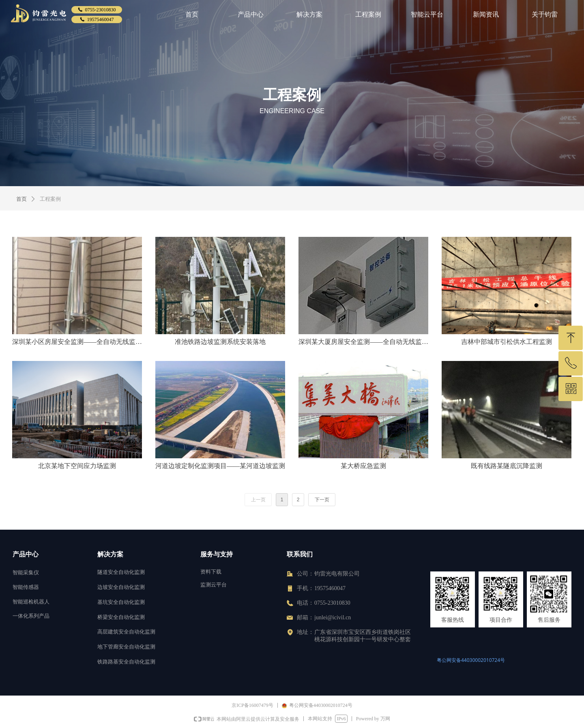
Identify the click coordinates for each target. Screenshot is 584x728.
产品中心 (251, 14)
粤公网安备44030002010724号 (471, 660)
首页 (192, 14)
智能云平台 (427, 14)
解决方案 (309, 14)
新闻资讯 (486, 14)
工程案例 (368, 14)
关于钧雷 (545, 14)
